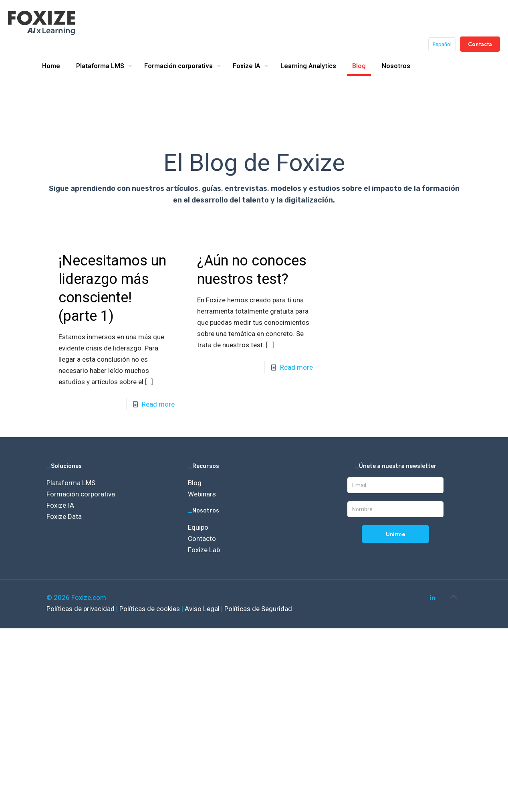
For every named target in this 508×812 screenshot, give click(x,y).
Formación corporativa (81, 494)
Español (442, 44)
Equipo (198, 527)
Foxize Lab (204, 550)
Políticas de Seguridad (258, 609)
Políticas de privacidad (81, 609)
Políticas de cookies (150, 609)
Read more (158, 404)
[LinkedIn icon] (432, 598)
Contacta (480, 44)
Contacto (202, 539)
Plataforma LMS (71, 483)
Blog (195, 483)
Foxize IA (60, 505)
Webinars (202, 494)
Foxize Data (64, 516)
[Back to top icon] (453, 597)
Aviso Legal (203, 609)
